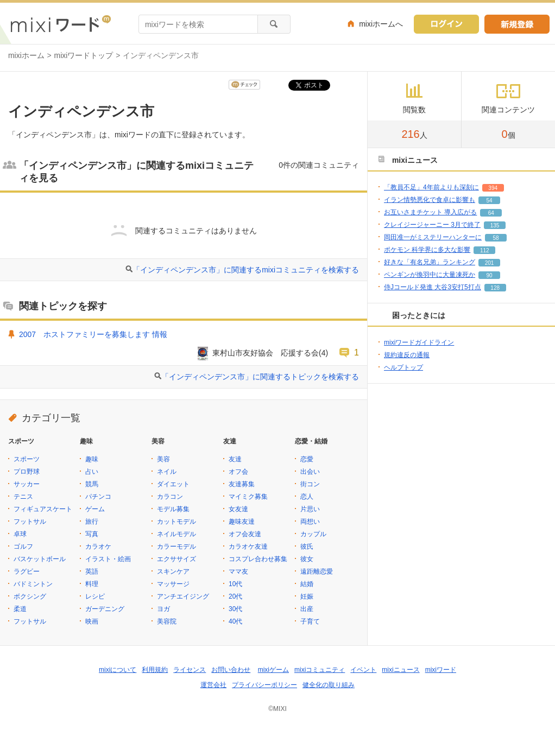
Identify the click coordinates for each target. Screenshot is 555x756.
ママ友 (238, 571)
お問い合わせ (231, 670)
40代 (235, 621)
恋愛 (307, 459)
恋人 (307, 497)
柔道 (20, 609)
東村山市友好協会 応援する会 (266, 353)
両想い (310, 522)
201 (490, 263)
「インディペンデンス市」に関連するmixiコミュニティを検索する (246, 270)
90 (489, 275)
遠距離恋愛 (317, 571)
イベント (363, 670)
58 (496, 238)
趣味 (92, 459)
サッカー (27, 484)
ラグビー (27, 571)
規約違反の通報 (407, 355)
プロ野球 (27, 472)
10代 (235, 584)
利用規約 (155, 670)
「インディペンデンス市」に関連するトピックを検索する (260, 377)
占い (92, 472)
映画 (92, 621)
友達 (235, 459)
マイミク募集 (248, 497)
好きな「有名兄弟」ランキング (430, 262)
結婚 (307, 584)
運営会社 (213, 685)
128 (495, 288)
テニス (23, 497)
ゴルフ (23, 547)
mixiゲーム (273, 670)
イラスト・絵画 (108, 559)
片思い (310, 509)
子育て (310, 621)
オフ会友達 (245, 534)
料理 (92, 584)
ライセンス (190, 670)
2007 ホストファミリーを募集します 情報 (93, 334)
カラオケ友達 (248, 547)
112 (485, 250)
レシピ (95, 596)
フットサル (30, 522)
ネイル (167, 472)
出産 (307, 609)
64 (491, 213)
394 (493, 188)
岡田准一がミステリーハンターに (433, 237)
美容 (163, 459)
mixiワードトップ (84, 55)
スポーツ (27, 459)
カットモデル (176, 522)
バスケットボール (40, 559)
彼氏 (307, 547)
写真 (92, 534)
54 (489, 201)
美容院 (167, 621)
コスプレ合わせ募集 (258, 559)
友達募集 (242, 484)
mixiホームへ (381, 24)
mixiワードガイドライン (419, 342)
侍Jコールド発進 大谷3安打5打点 (433, 287)
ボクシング (30, 596)
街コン (310, 484)
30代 (235, 609)
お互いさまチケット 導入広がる (430, 212)
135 (495, 225)
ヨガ (163, 609)
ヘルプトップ (403, 367)
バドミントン (33, 584)
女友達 (238, 509)
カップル (313, 534)
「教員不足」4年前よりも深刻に (431, 187)
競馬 (92, 484)
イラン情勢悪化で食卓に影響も (430, 200)
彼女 (307, 559)
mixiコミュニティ (320, 670)
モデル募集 (173, 509)
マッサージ (173, 584)
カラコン (170, 497)
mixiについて (118, 670)
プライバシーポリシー (264, 685)
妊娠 (307, 596)
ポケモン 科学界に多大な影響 (427, 250)
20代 (235, 596)
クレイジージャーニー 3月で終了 (432, 225)
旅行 (92, 522)
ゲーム (95, 509)
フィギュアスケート (43, 509)
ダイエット (173, 484)
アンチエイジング (183, 596)
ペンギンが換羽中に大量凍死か (430, 275)
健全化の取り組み (329, 685)
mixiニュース (401, 670)
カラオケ (98, 547)
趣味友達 (242, 522)
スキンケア (173, 571)
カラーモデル (176, 547)
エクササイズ (176, 559)
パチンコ (98, 497)
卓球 (20, 534)
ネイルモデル (176, 534)
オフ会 (238, 472)
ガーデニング (105, 609)
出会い (310, 472)
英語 (92, 571)
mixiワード (441, 670)
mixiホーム (26, 55)
